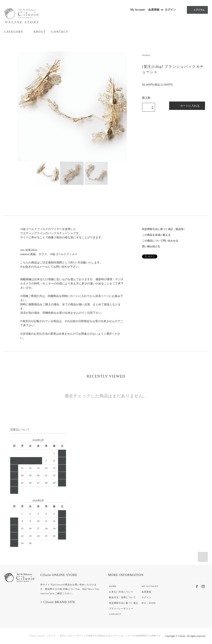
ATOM (152, 603)
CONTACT (60, 32)
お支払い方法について (121, 592)
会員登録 (154, 10)
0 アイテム (197, 10)
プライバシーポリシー (121, 608)
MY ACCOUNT (150, 586)
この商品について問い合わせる (160, 241)
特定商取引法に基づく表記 (124, 603)
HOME (113, 586)
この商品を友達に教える (156, 235)
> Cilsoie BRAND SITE (58, 602)
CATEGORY (16, 32)
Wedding (146, 55)
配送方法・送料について (122, 597)
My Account (138, 10)
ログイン (170, 10)
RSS (144, 603)
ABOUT (39, 32)
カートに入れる (187, 106)
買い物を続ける (151, 247)
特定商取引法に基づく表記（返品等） (164, 229)
